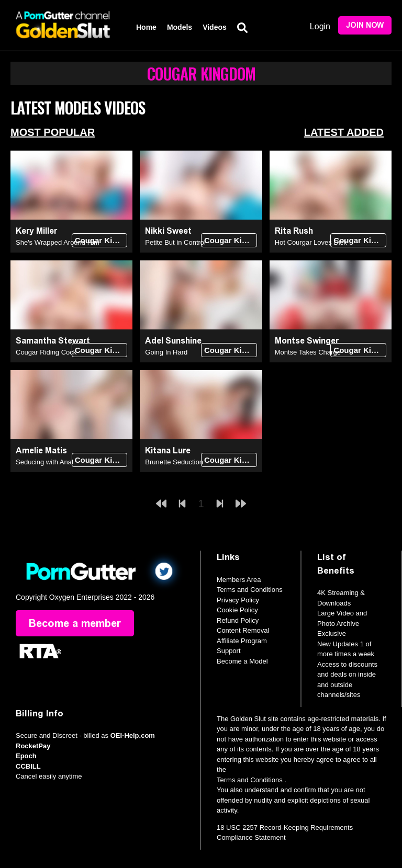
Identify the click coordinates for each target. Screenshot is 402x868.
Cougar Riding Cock (46, 352)
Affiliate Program (242, 641)
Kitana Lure (168, 450)
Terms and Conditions (250, 590)
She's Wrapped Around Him (58, 242)
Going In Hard (166, 352)
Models (180, 27)
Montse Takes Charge (308, 352)
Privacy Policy (238, 600)
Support (229, 651)
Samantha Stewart (53, 341)
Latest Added (344, 132)
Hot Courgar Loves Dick (311, 242)
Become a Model (242, 661)
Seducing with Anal (44, 462)
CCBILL (28, 766)
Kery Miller (36, 231)
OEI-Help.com (133, 735)
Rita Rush (294, 231)
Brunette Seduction (174, 462)
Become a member (75, 623)
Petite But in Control (175, 242)
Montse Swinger (307, 341)
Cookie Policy (237, 610)
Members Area (239, 580)
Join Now (365, 25)
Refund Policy (238, 620)
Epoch (26, 756)
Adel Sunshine (173, 341)
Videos (215, 27)
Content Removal (243, 630)
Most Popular (53, 132)
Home (146, 27)
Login (320, 26)
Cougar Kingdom (101, 240)
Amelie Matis (41, 450)
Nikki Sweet (168, 231)
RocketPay (33, 746)
